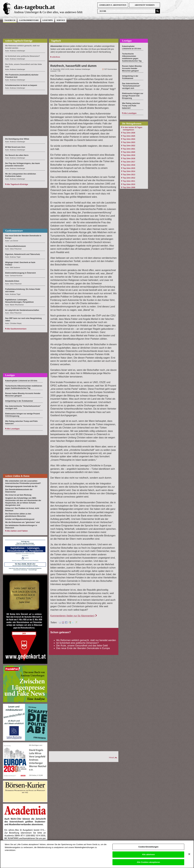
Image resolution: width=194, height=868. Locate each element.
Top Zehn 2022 (129, 146)
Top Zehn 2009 (129, 187)
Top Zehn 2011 (129, 181)
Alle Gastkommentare (16, 329)
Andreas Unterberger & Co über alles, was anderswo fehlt (48, 12)
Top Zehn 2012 (129, 178)
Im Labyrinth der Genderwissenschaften (22, 310)
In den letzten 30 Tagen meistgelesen (133, 129)
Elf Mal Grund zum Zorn (15, 147)
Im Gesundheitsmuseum (15, 246)
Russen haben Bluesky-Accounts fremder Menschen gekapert (132, 68)
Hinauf (112, 758)
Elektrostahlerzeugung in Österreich (20, 273)
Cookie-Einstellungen (148, 849)
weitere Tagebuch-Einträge (19, 41)
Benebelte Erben (12, 281)
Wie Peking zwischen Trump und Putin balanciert (131, 106)
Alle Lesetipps (13, 429)
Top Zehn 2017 (129, 162)
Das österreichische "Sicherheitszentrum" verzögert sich (131, 86)
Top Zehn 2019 (129, 155)
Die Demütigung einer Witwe (17, 139)
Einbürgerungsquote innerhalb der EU (21, 486)
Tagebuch (10, 20)
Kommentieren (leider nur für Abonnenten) (72, 616)
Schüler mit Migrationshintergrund (20, 519)
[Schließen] (189, 857)
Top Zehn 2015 (129, 168)
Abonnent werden (145, 5)
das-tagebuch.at (34, 7)
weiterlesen (56, 57)
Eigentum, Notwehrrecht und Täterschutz (23, 254)
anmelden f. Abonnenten (113, 5)
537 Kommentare (111, 69)
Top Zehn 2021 (129, 149)
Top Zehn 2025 (129, 136)
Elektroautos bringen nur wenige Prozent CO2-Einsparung (133, 96)
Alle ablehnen (148, 857)
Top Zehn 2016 (129, 165)
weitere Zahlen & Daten (17, 476)
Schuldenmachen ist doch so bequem (21, 85)
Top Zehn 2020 (129, 152)
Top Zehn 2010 (129, 184)
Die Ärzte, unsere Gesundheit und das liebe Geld (82, 646)
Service (61, 20)
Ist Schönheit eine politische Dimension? (77, 643)
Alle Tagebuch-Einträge (17, 184)
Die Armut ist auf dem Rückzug (18, 495)
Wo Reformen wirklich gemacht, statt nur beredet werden (86, 640)
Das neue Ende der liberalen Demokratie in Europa (83, 648)
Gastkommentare (29, 20)
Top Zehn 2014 (129, 171)
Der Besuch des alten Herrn (17, 155)
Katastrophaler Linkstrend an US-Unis (21, 381)
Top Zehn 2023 (129, 142)
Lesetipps (48, 20)
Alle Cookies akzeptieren (148, 865)
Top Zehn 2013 (129, 175)
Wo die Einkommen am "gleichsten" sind (22, 522)
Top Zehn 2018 (129, 158)
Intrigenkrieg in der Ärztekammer (19, 401)
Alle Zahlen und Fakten (17, 531)
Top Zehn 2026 (129, 133)
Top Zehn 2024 (129, 139)
